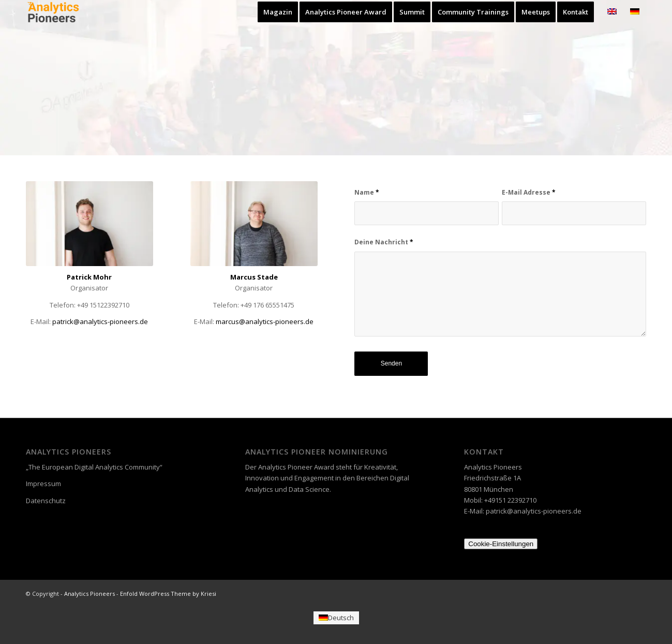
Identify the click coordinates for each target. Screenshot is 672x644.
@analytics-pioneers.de (265, 321)
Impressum (43, 484)
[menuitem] (278, 12)
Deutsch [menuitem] (341, 618)
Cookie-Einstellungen (501, 544)
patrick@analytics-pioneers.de (100, 321)
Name (367, 192)
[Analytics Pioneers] (53, 12)
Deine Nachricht (384, 242)
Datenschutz (46, 501)
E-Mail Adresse (529, 192)
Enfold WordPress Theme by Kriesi (168, 594)
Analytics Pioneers (89, 594)
